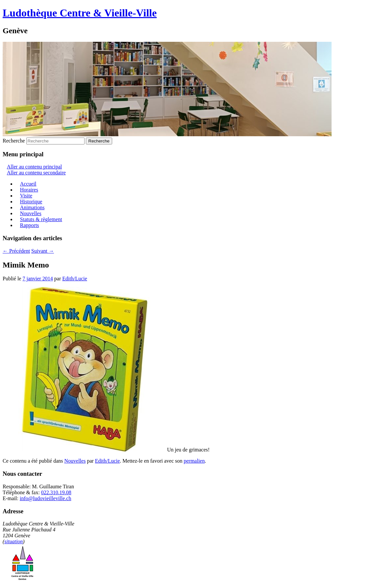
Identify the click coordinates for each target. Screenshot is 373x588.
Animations (32, 207)
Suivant (43, 251)
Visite (26, 196)
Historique (31, 202)
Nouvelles (31, 213)
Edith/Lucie (75, 279)
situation (13, 541)
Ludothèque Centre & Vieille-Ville (80, 13)
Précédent (16, 251)
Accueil (28, 184)
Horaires (29, 190)
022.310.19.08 (56, 492)
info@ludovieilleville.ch (45, 498)
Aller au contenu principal (35, 167)
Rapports (30, 225)
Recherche (14, 141)
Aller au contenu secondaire (36, 173)
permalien (194, 461)
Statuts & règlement (41, 219)
